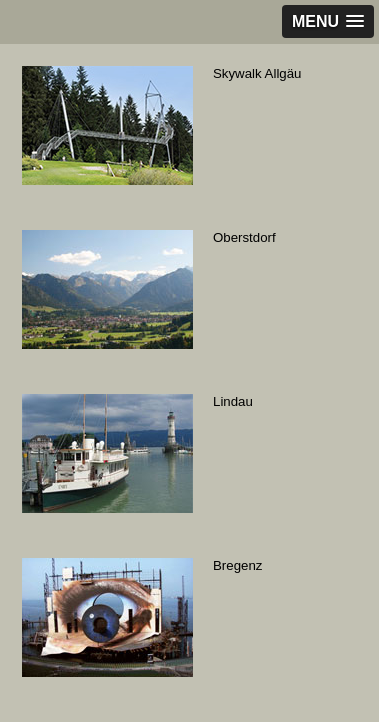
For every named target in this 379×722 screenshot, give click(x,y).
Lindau (233, 401)
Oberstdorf (244, 237)
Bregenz (237, 565)
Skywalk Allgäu (257, 73)
